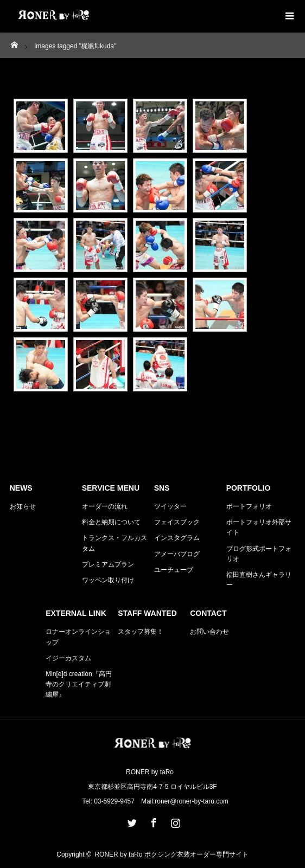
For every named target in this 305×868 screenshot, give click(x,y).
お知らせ (23, 506)
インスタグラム (177, 538)
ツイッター (170, 506)
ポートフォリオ (249, 506)
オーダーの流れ (105, 506)
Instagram (174, 821)
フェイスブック (177, 522)
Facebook (152, 821)
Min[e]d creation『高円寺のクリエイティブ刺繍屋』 (78, 684)
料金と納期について (111, 522)
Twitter (131, 821)
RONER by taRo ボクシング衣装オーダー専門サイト (171, 854)
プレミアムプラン (108, 564)
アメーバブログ (177, 554)
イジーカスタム (68, 658)
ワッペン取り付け (108, 580)
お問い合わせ (209, 632)
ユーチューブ (174, 570)
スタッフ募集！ (141, 632)
